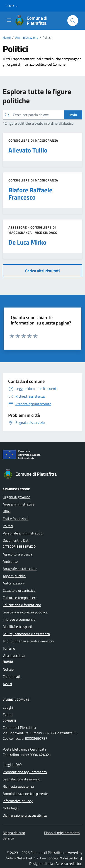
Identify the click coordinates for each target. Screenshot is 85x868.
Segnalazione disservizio (21, 779)
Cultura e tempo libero (20, 598)
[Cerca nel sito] (73, 21)
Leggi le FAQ (12, 765)
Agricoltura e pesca (17, 554)
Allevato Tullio (28, 150)
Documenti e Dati (16, 540)
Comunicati (11, 677)
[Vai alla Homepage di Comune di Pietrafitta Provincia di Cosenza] (39, 21)
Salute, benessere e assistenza (26, 634)
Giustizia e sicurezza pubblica (25, 612)
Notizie (8, 669)
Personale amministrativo (23, 533)
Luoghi (8, 707)
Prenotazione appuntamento (25, 772)
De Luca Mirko (27, 242)
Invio (73, 115)
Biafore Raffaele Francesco (30, 194)
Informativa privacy (18, 801)
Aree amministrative (19, 504)
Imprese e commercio (19, 619)
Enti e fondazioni (16, 519)
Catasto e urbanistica (19, 590)
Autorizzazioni (14, 583)
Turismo (9, 648)
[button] (13, 6)
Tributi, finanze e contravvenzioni (28, 641)
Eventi (8, 715)
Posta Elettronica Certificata (24, 749)
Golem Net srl (16, 858)
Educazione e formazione (22, 605)
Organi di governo (16, 497)
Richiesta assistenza (18, 786)
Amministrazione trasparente (25, 794)
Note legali (11, 808)
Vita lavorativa (14, 656)
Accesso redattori (69, 863)
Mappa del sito (14, 833)
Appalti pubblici (15, 576)
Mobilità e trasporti (17, 627)
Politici (8, 526)
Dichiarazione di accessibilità (25, 815)
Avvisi (7, 684)
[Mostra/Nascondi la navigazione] (9, 20)
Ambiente (10, 561)
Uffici (7, 511)
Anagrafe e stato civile (20, 569)
